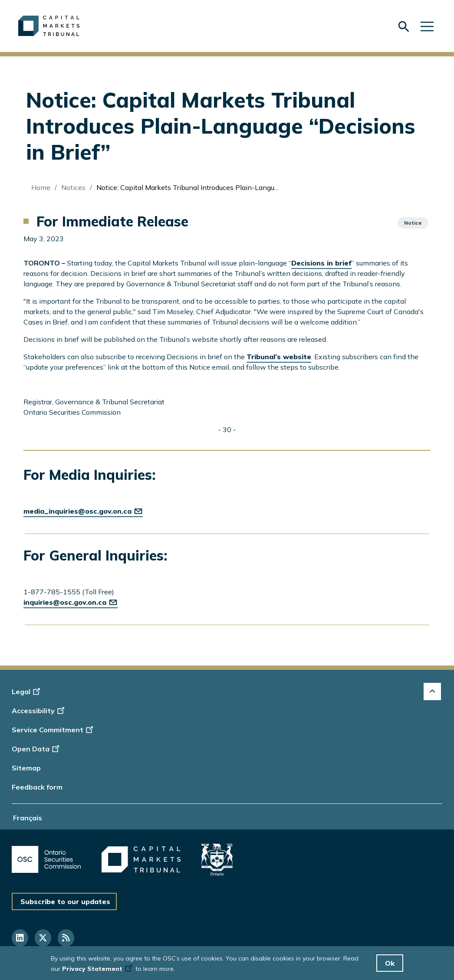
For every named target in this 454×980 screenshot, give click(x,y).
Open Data (37, 749)
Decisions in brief (321, 263)
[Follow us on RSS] (66, 938)
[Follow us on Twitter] (43, 938)
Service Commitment (53, 730)
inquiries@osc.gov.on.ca (71, 602)
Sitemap (26, 768)
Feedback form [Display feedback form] (37, 787)
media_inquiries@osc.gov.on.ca (83, 511)
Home (41, 187)
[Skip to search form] (404, 26)
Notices (73, 187)
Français (28, 818)
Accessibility (39, 711)
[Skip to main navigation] (427, 26)
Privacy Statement (98, 969)
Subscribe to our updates (65, 901)
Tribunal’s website (279, 357)
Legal (27, 692)
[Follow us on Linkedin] (20, 938)
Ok (390, 963)
